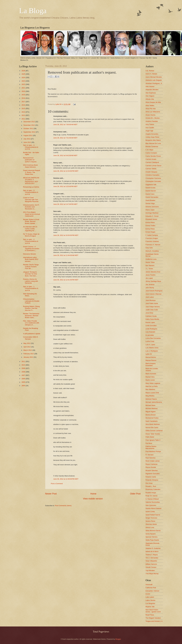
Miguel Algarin (151, 412)
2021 (24, 88)
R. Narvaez (150, 455)
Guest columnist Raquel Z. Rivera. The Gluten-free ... (32, 172)
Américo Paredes (152, 121)
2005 (24, 382)
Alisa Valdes (150, 105)
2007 (24, 375)
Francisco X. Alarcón (153, 245)
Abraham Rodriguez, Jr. (154, 83)
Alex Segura (150, 96)
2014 (24, 112)
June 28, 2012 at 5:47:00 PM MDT (65, 204)
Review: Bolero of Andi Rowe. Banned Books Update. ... (31, 221)
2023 (24, 81)
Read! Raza (150, 615)
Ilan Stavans (150, 265)
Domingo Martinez (152, 213)
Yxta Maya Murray (152, 574)
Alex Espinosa (151, 93)
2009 (24, 368)
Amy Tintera (150, 124)
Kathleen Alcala (151, 316)
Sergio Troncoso (151, 518)
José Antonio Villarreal (153, 294)
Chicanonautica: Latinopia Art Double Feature (31, 301)
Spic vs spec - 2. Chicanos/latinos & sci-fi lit (31, 241)
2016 (24, 105)
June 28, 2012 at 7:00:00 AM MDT (65, 125)
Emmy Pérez (150, 229)
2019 (24, 95)
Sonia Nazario (151, 534)
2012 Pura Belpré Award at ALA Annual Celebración (31, 214)
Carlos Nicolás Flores (153, 156)
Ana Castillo (150, 128)
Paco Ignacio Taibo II (153, 440)
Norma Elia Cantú (152, 427)
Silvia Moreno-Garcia (153, 531)
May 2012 (27, 343)
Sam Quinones (151, 505)
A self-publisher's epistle (32, 334)
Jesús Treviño (150, 275)
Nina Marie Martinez (153, 424)
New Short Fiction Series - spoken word (153, 611)
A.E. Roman (150, 71)
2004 (24, 386)
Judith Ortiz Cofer (152, 310)
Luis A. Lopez (150, 345)
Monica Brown (151, 415)
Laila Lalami (150, 597)
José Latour (150, 297)
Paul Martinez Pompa (153, 451)
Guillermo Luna (151, 259)
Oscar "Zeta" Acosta (153, 434)
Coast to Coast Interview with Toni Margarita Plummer (31, 200)
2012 (24, 119)
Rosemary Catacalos (153, 489)
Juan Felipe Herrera (153, 307)
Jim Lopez (149, 278)
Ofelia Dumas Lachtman (154, 431)
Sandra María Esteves (153, 508)
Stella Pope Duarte (152, 540)
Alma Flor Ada (151, 109)
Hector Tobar (150, 262)
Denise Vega (150, 203)
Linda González (151, 326)
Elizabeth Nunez (151, 219)
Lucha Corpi (150, 341)
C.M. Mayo (149, 150)
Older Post (135, 494)
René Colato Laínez (153, 461)
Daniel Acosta (150, 188)
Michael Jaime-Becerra (154, 402)
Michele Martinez (152, 408)
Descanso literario (29, 254)
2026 (24, 71)
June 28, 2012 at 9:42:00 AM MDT (65, 155)
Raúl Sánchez (151, 458)
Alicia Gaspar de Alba (153, 102)
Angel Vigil (149, 131)
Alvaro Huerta (150, 115)
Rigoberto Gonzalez (153, 474)
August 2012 (28, 135)
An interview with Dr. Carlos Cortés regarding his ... (30, 229)
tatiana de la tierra (152, 551)
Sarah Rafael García (153, 515)
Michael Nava (150, 405)
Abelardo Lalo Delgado (154, 80)
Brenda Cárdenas (152, 147)
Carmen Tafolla (151, 169)
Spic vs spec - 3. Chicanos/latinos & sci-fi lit (31, 192)
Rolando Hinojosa (152, 480)
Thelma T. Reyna (152, 555)
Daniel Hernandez (152, 197)
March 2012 (28, 350)
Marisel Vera (150, 377)
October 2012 (29, 128)
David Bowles (150, 200)
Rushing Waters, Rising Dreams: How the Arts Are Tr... (31, 308)
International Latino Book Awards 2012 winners (31, 259)
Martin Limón (150, 380)
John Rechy (150, 288)
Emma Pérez (150, 222)
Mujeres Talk (150, 607)
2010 (24, 365)
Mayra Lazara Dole (152, 393)
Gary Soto (149, 248)
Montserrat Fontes (152, 418)
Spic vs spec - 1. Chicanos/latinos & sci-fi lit (31, 288)
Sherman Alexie (151, 524)
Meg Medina (150, 396)
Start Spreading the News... (30, 295)
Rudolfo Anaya (151, 493)
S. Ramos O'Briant (152, 499)
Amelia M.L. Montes (153, 118)
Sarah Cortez (150, 512)
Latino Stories (150, 600)
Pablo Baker (150, 437)
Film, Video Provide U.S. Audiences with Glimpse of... (31, 323)
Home (93, 494)
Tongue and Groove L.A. (154, 621)
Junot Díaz (149, 313)
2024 (24, 78)
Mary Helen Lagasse (153, 383)
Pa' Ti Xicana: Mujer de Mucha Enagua (31, 235)
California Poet (151, 588)
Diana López (150, 210)
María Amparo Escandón (151, 364)
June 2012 (27, 142)
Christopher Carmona (153, 178)
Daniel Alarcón (151, 191)
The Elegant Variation (153, 618)
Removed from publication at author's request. (30, 160)
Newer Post (51, 494)
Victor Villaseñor (151, 561)
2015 (24, 108)
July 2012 (27, 139)
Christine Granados (152, 175)
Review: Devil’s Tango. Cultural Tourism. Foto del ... (31, 267)
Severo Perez (150, 521)
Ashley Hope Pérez (152, 137)
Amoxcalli (149, 585)
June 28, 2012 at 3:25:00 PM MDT (65, 186)
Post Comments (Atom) (63, 506)
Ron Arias (149, 483)
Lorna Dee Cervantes (153, 338)
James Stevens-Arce (153, 272)
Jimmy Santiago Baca (153, 281)
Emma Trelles (150, 226)
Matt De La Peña (152, 386)
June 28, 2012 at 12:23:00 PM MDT (66, 171)
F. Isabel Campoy (152, 235)
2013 (24, 115)
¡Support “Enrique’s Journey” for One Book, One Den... (30, 274)
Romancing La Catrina (31, 187)
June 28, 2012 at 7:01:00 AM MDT (65, 138)
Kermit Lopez (150, 322)
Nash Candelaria (152, 421)
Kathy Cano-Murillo (152, 319)
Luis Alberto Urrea (152, 348)
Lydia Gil (59, 104)
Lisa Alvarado (150, 332)
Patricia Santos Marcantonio (151, 447)
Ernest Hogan (150, 232)
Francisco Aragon (152, 238)
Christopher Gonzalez (153, 181)
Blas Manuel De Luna (153, 143)
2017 (24, 102)
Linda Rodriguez (151, 329)
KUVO (148, 594)
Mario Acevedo (151, 374)
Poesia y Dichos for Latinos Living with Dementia (30, 281)
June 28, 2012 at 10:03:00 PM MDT (66, 235)
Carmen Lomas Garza (153, 166)
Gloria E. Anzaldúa (152, 251)
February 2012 (29, 354)
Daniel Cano (150, 194)
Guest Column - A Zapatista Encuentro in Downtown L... (31, 249)
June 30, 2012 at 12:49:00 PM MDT (66, 479)
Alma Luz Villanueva (153, 112)
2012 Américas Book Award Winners (30, 166)
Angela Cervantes (152, 134)
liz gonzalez (150, 335)
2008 (24, 372)
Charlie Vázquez (151, 172)
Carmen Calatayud (152, 162)
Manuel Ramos (151, 360)
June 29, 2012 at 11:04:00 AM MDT (66, 255)
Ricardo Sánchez (152, 471)
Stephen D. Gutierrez (153, 548)
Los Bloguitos (150, 603)
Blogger (118, 639)
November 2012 (29, 125)
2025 (24, 74)
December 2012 (29, 122)
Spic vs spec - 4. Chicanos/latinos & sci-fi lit (31, 147)
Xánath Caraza (151, 567)
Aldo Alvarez (150, 86)
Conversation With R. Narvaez (31, 338)
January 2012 (29, 357)
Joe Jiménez (150, 285)
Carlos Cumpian (151, 153)
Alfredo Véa (150, 99)
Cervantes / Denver (152, 591)
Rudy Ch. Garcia (151, 496)
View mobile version (93, 499)
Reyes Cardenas (152, 464)
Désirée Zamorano (152, 207)
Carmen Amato (151, 159)
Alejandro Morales (152, 90)
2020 (24, 91)
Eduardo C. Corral (152, 216)
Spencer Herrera (151, 537)
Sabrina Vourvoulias (153, 502)
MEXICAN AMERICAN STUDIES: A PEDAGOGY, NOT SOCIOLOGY (31, 181)
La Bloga (33, 11)
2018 (24, 98)
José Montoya (151, 300)
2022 (24, 84)
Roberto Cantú (151, 477)
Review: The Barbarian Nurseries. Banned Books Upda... (31, 316)
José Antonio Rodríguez (154, 291)
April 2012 (27, 347)
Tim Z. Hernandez (152, 558)
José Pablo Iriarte (152, 303)
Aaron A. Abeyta (151, 74)
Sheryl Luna (150, 527)
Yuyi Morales (150, 570)
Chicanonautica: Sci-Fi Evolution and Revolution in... (31, 207)
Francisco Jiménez (152, 241)
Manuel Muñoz (151, 357)
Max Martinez (150, 389)
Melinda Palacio (151, 399)
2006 (24, 379)
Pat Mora (149, 443)
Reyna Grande (151, 467)
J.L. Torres (149, 269)
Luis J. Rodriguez (152, 351)
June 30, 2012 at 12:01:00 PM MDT (66, 280)
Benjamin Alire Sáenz (153, 140)
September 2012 (30, 132)
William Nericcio (151, 564)
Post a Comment (57, 484)
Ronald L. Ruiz (151, 486)
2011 (24, 361)
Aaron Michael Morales (154, 77)
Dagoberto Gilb (151, 185)
